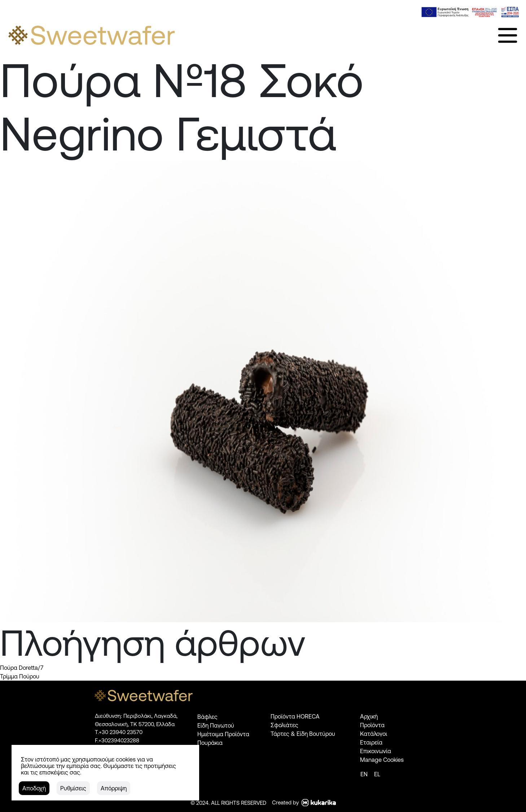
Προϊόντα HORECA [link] (295, 716)
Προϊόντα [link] (372, 725)
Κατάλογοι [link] (374, 734)
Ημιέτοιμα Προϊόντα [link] (223, 734)
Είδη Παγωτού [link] (216, 725)
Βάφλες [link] (207, 717)
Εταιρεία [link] (371, 742)
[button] (34, 788)
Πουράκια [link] (210, 743)
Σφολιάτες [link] (284, 725)
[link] (470, 12)
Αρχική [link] (369, 716)
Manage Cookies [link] (382, 760)
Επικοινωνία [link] (376, 751)
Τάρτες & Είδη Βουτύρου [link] (303, 734)
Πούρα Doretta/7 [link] (22, 668)
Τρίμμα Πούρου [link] (20, 676)
